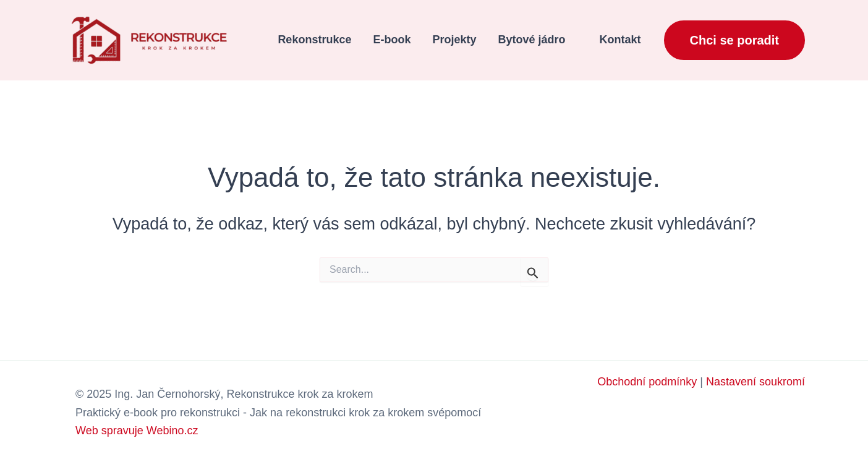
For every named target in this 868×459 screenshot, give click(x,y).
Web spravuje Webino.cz (137, 431)
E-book (392, 40)
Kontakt (620, 40)
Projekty (454, 40)
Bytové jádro (531, 40)
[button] (734, 40)
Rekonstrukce (314, 40)
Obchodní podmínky (647, 382)
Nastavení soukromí (755, 382)
